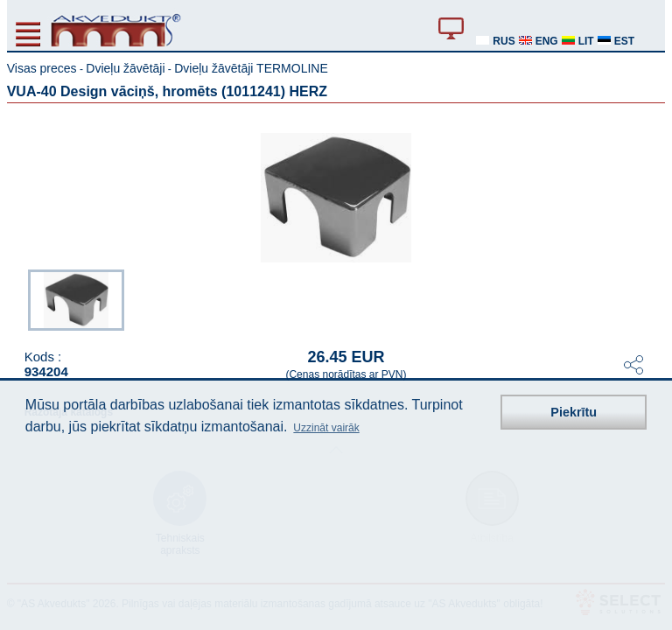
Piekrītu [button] (574, 412)
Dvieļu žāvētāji (125, 68)
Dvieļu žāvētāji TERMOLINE (251, 68)
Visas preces (42, 68)
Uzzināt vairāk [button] (326, 428)
